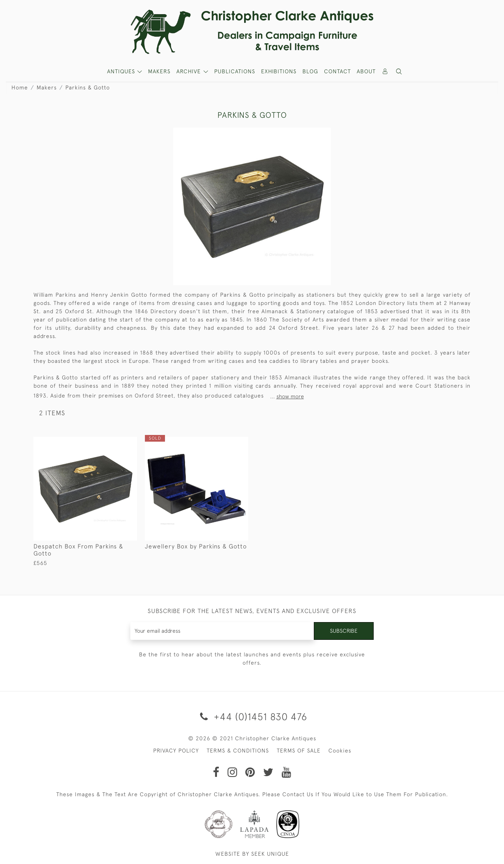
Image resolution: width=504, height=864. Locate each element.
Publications (235, 71)
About (366, 71)
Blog (310, 71)
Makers (47, 87)
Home (20, 87)
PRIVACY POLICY (176, 751)
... (287, 396)
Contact (337, 71)
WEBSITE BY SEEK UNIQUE (252, 854)
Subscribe (344, 631)
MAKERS (159, 71)
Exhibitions (279, 71)
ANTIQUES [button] (122, 71)
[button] (399, 72)
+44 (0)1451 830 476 (252, 716)
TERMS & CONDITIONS (238, 751)
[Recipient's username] (222, 631)
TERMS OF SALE (299, 751)
